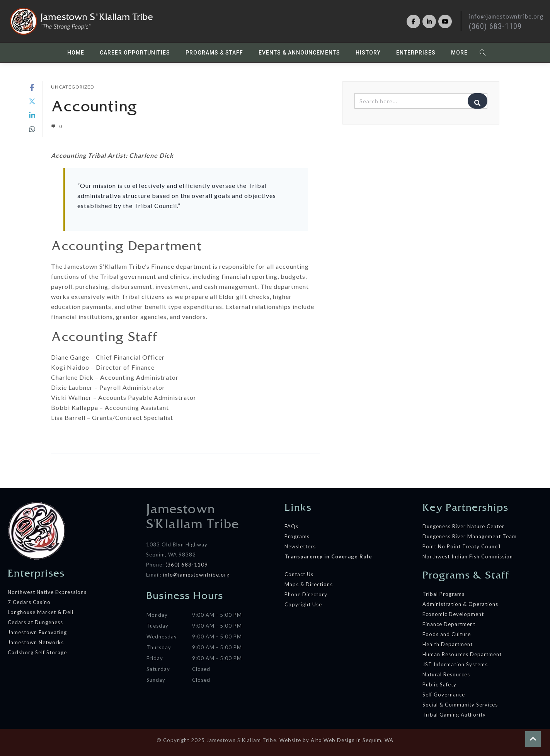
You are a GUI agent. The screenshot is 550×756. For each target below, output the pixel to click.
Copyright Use (303, 604)
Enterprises (416, 53)
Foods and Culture (447, 634)
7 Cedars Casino (29, 602)
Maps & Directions (309, 584)
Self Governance (444, 695)
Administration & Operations (460, 604)
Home (76, 53)
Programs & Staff (214, 53)
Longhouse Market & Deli (41, 612)
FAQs (291, 526)
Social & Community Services (460, 705)
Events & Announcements (299, 53)
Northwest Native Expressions (47, 592)
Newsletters (300, 546)
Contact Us (299, 574)
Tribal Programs (444, 594)
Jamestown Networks (36, 642)
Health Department (448, 644)
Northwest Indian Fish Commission (468, 556)
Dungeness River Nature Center (463, 526)
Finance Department (449, 624)
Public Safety (439, 684)
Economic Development (453, 614)
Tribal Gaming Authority (454, 715)
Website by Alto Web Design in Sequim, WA (336, 740)
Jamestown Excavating (37, 632)
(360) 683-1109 (495, 26)
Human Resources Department (462, 654)
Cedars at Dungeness (36, 622)
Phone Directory (306, 594)
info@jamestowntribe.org (196, 575)
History (368, 53)
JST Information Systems (455, 664)
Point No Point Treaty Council (461, 546)
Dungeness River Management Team (470, 536)
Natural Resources (446, 674)
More (459, 53)
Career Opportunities (135, 53)
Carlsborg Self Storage (37, 652)
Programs (297, 536)
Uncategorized (72, 87)
